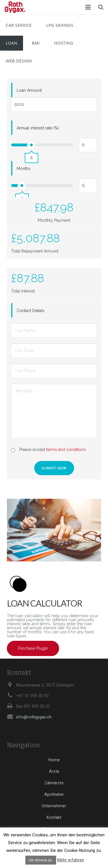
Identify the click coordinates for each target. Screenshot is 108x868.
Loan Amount (29, 90)
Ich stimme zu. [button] (41, 860)
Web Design (19, 61)
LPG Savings (60, 25)
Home (54, 760)
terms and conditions (66, 450)
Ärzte (54, 772)
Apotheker (54, 795)
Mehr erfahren (71, 860)
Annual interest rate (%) (38, 128)
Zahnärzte (54, 783)
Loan (12, 43)
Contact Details (31, 311)
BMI (36, 43)
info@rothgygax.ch (34, 717)
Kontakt (54, 818)
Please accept (53, 450)
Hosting (64, 43)
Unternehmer (54, 806)
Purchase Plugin (33, 648)
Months (24, 169)
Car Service (19, 25)
